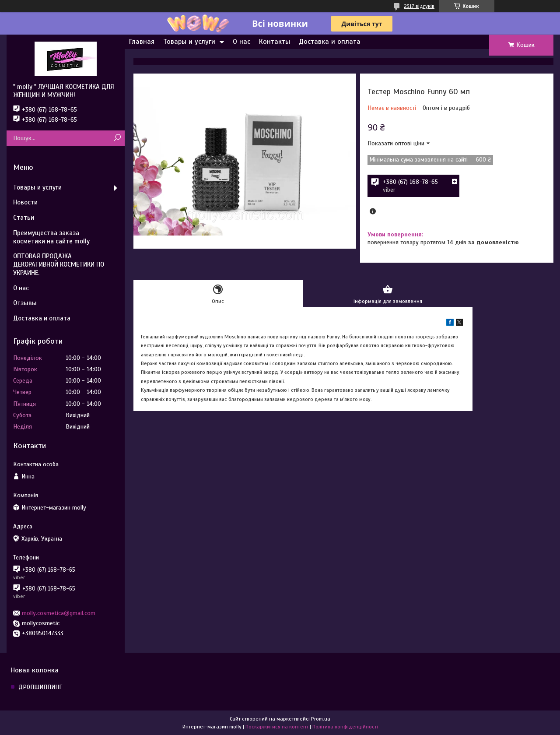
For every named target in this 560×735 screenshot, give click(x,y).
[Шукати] (117, 138)
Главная (142, 42)
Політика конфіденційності (345, 727)
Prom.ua (321, 719)
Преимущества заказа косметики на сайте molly (51, 237)
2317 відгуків (419, 6)
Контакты (275, 42)
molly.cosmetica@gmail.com (59, 613)
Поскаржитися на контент (277, 727)
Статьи (24, 218)
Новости (25, 202)
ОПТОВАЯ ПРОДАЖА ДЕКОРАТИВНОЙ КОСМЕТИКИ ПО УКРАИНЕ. (59, 264)
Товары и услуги (189, 42)
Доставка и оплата (330, 42)
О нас (241, 42)
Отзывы (25, 303)
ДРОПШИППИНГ (40, 687)
